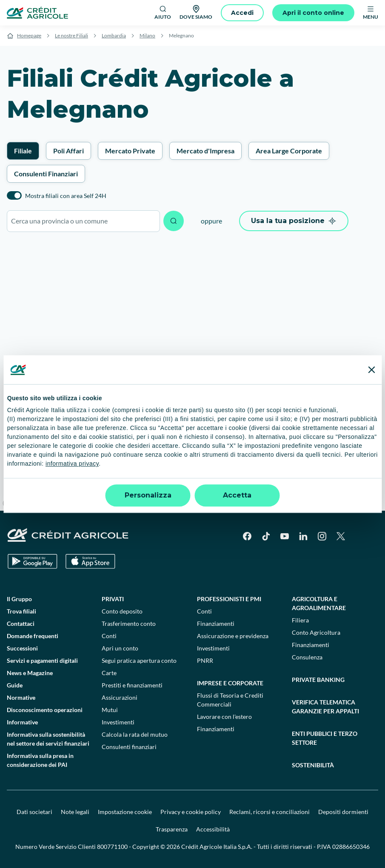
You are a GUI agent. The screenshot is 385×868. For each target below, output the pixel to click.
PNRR (205, 660)
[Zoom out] (375, 455)
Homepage (29, 35)
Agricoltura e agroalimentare (319, 603)
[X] (341, 536)
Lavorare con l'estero (224, 717)
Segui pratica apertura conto (139, 660)
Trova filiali (21, 611)
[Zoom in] (375, 442)
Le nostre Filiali (71, 35)
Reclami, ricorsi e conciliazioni (269, 812)
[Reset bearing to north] (375, 467)
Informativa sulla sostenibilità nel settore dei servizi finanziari (48, 739)
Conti (109, 636)
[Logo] (37, 13)
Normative (21, 697)
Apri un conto (120, 648)
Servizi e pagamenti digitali (42, 660)
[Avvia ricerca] (174, 221)
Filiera (300, 620)
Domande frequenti (33, 636)
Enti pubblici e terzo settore (325, 738)
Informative (22, 722)
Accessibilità (213, 829)
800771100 (112, 847)
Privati (113, 599)
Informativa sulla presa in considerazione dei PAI (40, 760)
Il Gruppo (19, 599)
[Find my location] (375, 500)
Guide (15, 685)
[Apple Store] (90, 561)
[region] (192, 376)
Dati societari (34, 812)
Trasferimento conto (129, 623)
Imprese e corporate (230, 683)
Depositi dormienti (343, 812)
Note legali (75, 812)
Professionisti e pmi (229, 599)
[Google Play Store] (33, 561)
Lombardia (114, 35)
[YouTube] (285, 536)
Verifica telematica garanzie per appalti (325, 707)
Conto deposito (122, 611)
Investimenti (118, 722)
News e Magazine (30, 673)
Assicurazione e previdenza (233, 636)
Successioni (22, 648)
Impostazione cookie (125, 812)
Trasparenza (172, 829)
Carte (109, 673)
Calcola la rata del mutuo (135, 734)
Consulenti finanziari (129, 747)
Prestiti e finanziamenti (132, 685)
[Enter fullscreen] (375, 484)
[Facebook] (247, 536)
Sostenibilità (313, 765)
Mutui (110, 710)
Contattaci (21, 623)
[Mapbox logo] (21, 503)
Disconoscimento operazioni (45, 710)
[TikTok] (266, 536)
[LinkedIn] (303, 536)
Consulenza (307, 657)
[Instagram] (322, 536)
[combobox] (83, 221)
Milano (147, 35)
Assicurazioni (120, 697)
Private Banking (318, 680)
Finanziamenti (216, 623)
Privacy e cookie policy (191, 812)
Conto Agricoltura (316, 632)
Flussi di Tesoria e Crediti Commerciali (230, 700)
